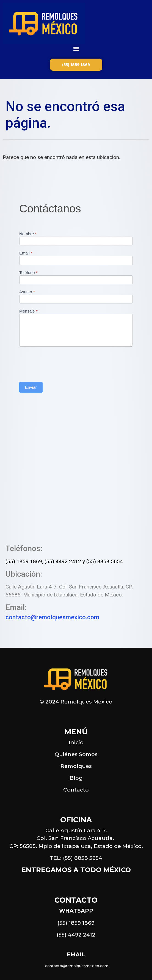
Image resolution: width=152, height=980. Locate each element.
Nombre (28, 234)
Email (26, 253)
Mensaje (28, 311)
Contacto (76, 790)
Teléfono (28, 273)
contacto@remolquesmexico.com (52, 617)
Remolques (76, 766)
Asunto (27, 292)
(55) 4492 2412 (63, 561)
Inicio (76, 742)
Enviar (31, 387)
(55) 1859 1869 (24, 561)
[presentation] (61, 363)
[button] (76, 49)
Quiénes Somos (76, 754)
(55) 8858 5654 (105, 561)
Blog (76, 778)
